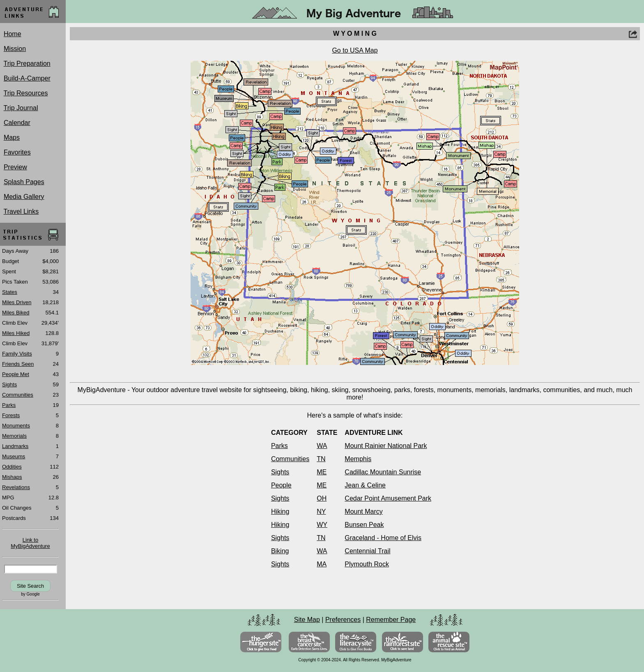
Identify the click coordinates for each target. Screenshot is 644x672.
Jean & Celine (365, 485)
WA (322, 446)
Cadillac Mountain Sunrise (383, 472)
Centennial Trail (367, 551)
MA (322, 564)
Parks (279, 446)
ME (322, 472)
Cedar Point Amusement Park (388, 498)
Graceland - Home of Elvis (383, 538)
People (281, 485)
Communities (290, 459)
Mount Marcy (363, 512)
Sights (280, 472)
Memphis (358, 459)
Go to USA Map (355, 50)
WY (322, 525)
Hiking (280, 512)
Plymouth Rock (367, 564)
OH (322, 498)
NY (321, 512)
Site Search (30, 586)
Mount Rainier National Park (386, 446)
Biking (280, 551)
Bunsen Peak (364, 525)
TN (321, 459)
